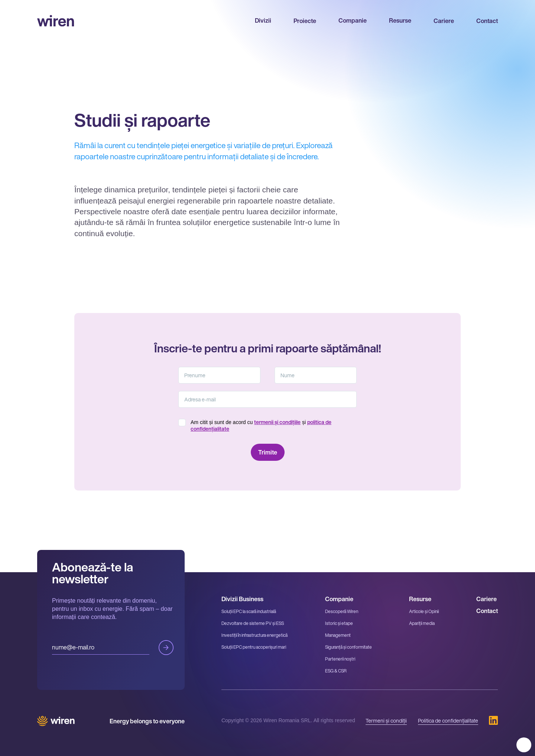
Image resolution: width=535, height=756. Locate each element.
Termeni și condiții (386, 721)
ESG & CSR (336, 671)
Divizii (263, 20)
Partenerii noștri (340, 659)
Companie (353, 20)
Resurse (400, 20)
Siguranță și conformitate (348, 647)
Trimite (166, 648)
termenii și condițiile (277, 422)
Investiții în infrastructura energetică (254, 635)
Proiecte (305, 21)
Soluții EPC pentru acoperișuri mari (254, 647)
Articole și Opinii (424, 611)
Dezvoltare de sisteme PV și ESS (253, 623)
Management (338, 635)
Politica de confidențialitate (448, 721)
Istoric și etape (339, 623)
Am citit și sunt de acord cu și (261, 426)
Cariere (444, 21)
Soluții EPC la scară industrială (249, 611)
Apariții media (422, 623)
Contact (487, 21)
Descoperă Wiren (342, 611)
